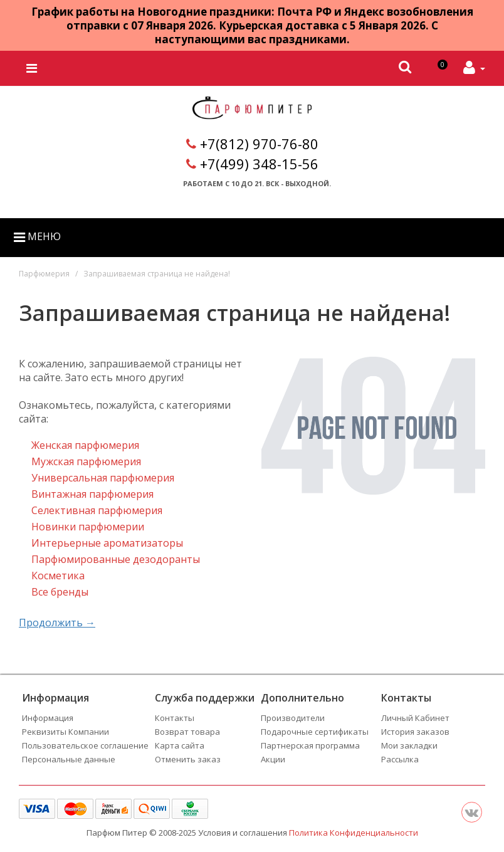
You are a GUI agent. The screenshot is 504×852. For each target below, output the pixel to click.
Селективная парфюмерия (97, 510)
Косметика (58, 576)
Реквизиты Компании (66, 732)
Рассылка (400, 759)
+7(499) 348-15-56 (259, 164)
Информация (48, 718)
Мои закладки (409, 745)
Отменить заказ (188, 759)
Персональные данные (69, 759)
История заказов (415, 732)
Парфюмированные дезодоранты (116, 559)
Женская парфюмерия (85, 445)
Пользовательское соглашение (85, 745)
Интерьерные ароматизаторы (107, 543)
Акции (273, 759)
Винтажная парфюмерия (92, 494)
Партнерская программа (310, 745)
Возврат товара (187, 732)
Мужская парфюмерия (86, 461)
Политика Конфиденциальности (354, 833)
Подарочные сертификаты (315, 732)
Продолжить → (57, 623)
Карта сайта (180, 745)
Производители (293, 718)
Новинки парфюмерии (88, 527)
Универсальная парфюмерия (103, 478)
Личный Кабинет (415, 718)
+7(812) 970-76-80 (259, 144)
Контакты (175, 718)
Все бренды (60, 592)
